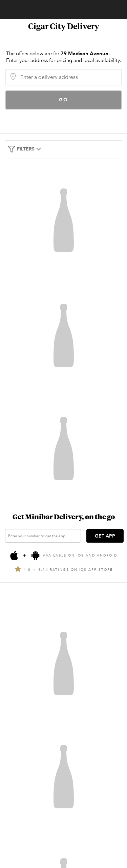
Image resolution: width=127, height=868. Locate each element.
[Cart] (115, 7)
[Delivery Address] (69, 77)
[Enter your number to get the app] (43, 536)
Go (63, 100)
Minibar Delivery (67, 9)
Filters (25, 149)
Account (9, 9)
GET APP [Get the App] (105, 536)
